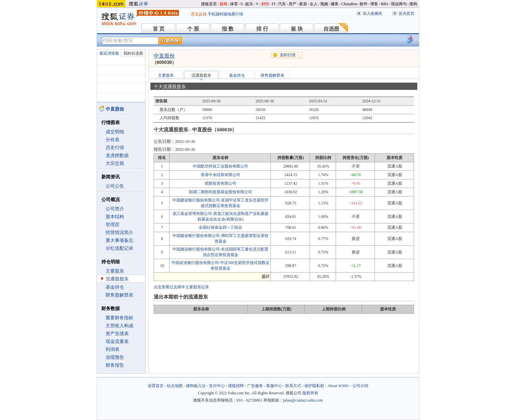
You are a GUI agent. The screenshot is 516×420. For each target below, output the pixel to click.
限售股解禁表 (119, 295)
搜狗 (413, 4)
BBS (385, 4)
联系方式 (293, 386)
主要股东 (115, 271)
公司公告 (115, 186)
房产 (293, 4)
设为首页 (406, 13)
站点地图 (175, 386)
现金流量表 (117, 341)
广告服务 (255, 386)
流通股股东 (117, 279)
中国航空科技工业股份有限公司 (220, 166)
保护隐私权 (314, 386)
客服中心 (274, 386)
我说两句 (399, 4)
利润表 (113, 349)
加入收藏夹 (373, 13)
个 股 (193, 29)
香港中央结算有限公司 (220, 175)
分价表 (113, 140)
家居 (303, 4)
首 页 (159, 29)
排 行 (262, 29)
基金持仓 (115, 287)
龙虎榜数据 (117, 156)
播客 (335, 4)
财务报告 (115, 365)
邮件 (364, 4)
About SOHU (338, 386)
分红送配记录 (119, 248)
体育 (234, 4)
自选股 (331, 29)
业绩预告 (115, 357)
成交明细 (115, 132)
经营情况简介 (119, 233)
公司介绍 (360, 386)
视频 (324, 4)
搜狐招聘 (236, 386)
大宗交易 (115, 163)
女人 (314, 4)
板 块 (297, 29)
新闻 (223, 4)
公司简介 (115, 209)
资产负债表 (117, 334)
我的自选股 (133, 53)
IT (274, 4)
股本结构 (115, 217)
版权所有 (310, 393)
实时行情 (288, 55)
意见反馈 (199, 14)
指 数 (228, 29)
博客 (374, 4)
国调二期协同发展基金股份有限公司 (220, 192)
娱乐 (249, 4)
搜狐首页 (209, 4)
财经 (265, 4)
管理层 (113, 225)
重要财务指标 (119, 318)
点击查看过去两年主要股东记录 (181, 287)
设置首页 (156, 386)
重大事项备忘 (119, 240)
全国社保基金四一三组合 (220, 227)
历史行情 (115, 148)
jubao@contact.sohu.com (303, 400)
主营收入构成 (119, 326)
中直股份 (164, 56)
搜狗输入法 (196, 386)
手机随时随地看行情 (225, 14)
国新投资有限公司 (220, 183)
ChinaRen (349, 4)
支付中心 (217, 386)
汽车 (282, 4)
